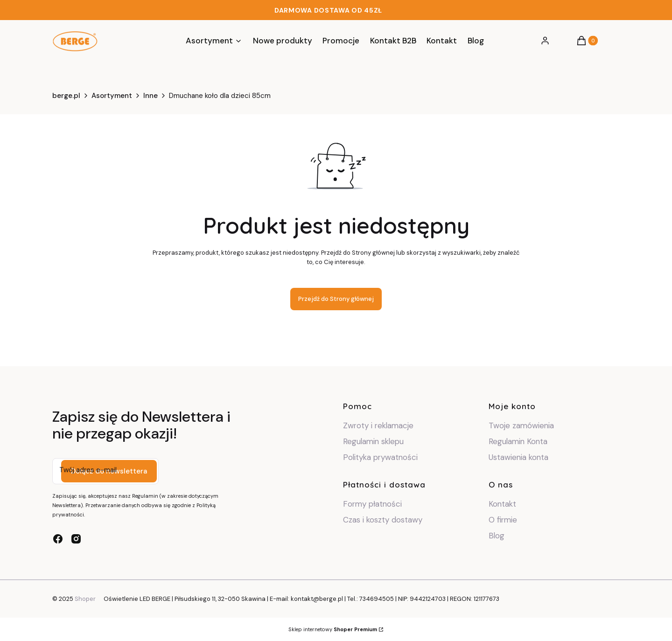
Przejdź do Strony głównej (336, 299)
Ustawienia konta (518, 457)
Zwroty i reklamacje (378, 425)
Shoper (85, 599)
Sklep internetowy (333, 629)
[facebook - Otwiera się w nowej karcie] (58, 539)
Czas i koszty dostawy (383, 520)
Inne (150, 96)
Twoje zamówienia (521, 425)
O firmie (503, 520)
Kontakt (502, 504)
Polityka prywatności (380, 457)
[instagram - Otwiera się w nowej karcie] (76, 539)
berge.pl (66, 96)
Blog (497, 536)
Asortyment (112, 96)
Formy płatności (372, 504)
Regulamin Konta (518, 441)
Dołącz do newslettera (109, 471)
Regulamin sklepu (373, 441)
